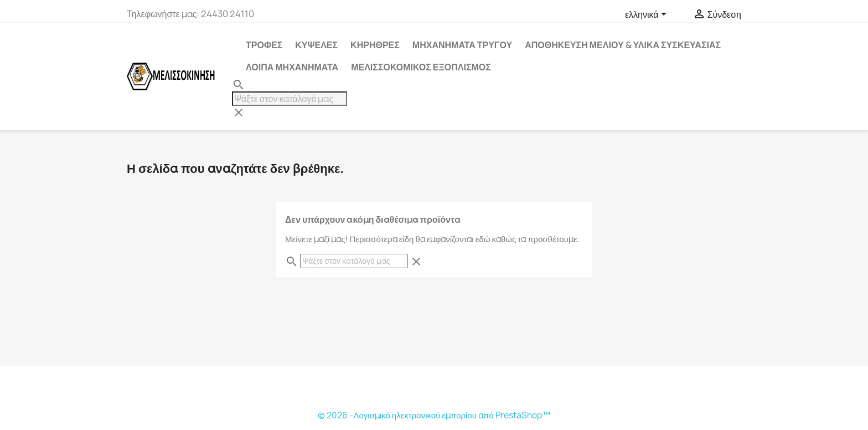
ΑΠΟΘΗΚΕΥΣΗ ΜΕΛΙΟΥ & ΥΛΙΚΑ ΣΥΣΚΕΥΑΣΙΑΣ (623, 45)
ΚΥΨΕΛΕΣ (316, 45)
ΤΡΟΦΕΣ (264, 45)
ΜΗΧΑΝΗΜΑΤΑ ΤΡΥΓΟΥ (462, 45)
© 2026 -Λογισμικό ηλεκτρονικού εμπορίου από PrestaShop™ (434, 415)
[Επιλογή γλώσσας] (648, 15)
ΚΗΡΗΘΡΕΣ (375, 45)
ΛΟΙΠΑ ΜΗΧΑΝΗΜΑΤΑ (292, 67)
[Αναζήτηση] (290, 99)
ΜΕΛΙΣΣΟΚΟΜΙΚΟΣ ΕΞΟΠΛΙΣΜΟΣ (421, 67)
